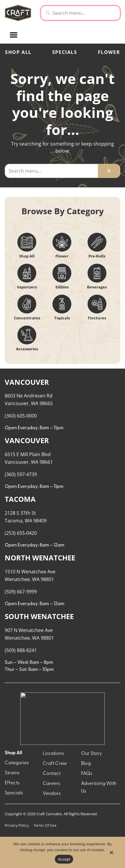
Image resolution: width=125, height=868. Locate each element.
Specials (65, 52)
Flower (62, 256)
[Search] (109, 171)
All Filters (18, 382)
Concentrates (27, 318)
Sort (43, 376)
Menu (82, 376)
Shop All (18, 52)
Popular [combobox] (48, 381)
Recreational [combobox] (91, 381)
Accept (64, 859)
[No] (111, 854)
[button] (56, 35)
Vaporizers (27, 287)
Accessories (27, 349)
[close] (116, 12)
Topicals (62, 318)
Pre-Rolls (97, 256)
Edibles (62, 287)
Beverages (97, 287)
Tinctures (97, 318)
